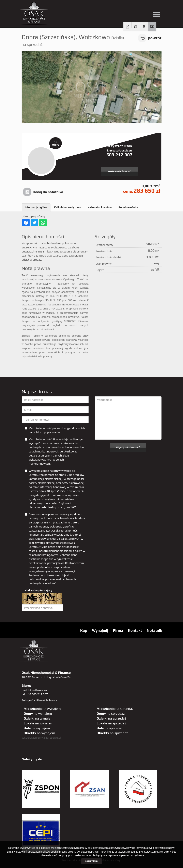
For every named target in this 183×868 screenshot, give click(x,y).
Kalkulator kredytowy (67, 207)
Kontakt (135, 630)
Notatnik (154, 630)
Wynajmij (100, 630)
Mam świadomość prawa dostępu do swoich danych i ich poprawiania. (55, 430)
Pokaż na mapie (144, 27)
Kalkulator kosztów (100, 207)
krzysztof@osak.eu (119, 150)
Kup (84, 630)
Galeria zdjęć (152, 27)
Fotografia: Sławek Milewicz (39, 700)
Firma (118, 630)
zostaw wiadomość (119, 171)
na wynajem (42, 709)
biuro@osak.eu (38, 690)
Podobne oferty (128, 207)
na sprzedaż (115, 709)
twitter (102, 6)
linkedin (152, 6)
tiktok (160, 6)
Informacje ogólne (36, 207)
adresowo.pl (53, 738)
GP (135, 6)
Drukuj (136, 27)
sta (144, 6)
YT (111, 6)
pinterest (127, 6)
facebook (119, 6)
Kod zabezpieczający (39, 590)
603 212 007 (119, 155)
